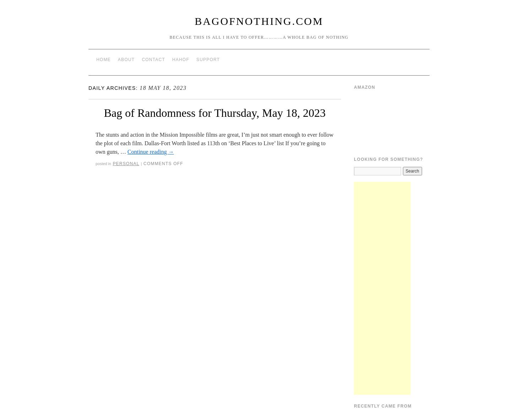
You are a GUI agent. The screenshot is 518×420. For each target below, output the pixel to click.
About (126, 60)
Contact (153, 60)
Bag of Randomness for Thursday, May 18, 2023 (215, 113)
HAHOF (181, 60)
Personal (126, 164)
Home (104, 60)
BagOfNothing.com (259, 21)
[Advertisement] (382, 288)
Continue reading (151, 152)
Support (208, 60)
